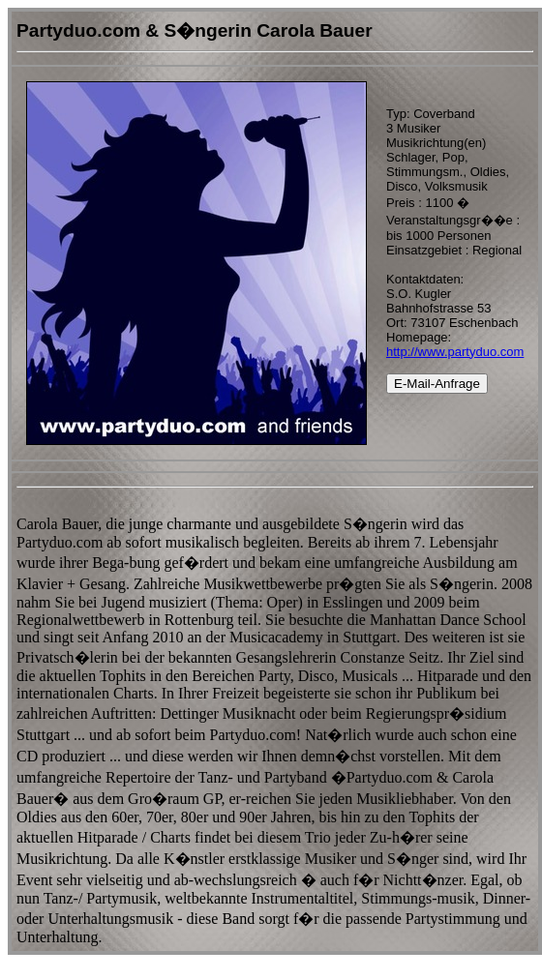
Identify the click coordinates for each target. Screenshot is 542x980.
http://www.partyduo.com (455, 352)
